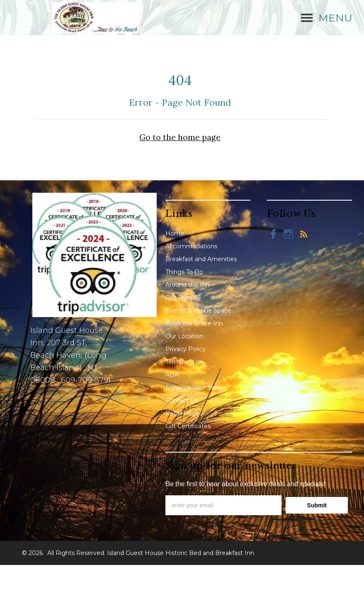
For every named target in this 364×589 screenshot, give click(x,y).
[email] (223, 505)
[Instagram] (289, 234)
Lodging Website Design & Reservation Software (242, 577)
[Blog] (303, 234)
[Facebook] (274, 234)
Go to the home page (180, 137)
